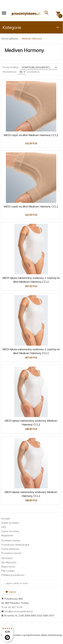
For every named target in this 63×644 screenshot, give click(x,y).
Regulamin (7, 535)
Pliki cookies (8, 571)
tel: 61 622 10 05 (12, 607)
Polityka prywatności (13, 575)
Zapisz (11, 592)
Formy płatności (10, 549)
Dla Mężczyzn (9, 562)
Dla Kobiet (7, 558)
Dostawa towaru (11, 540)
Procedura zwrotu (11, 553)
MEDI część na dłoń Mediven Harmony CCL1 (31, 206)
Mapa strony (8, 567)
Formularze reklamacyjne (15, 545)
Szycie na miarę (10, 531)
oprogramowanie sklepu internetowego (43, 635)
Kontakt (6, 519)
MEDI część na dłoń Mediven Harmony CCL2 (31, 135)
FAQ (4, 527)
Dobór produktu (10, 523)
